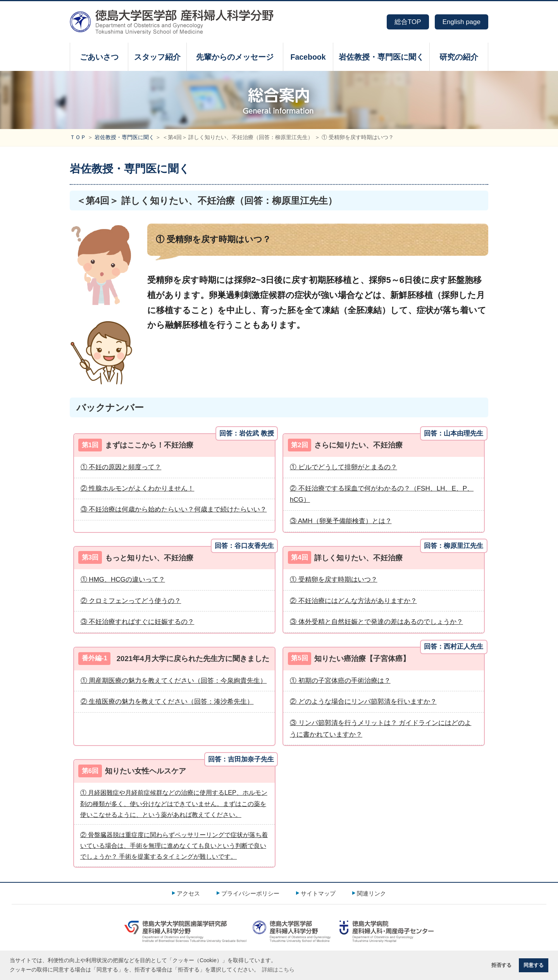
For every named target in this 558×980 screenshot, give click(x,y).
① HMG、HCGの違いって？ (123, 580)
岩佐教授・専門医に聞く (381, 57)
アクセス (188, 893)
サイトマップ (318, 893)
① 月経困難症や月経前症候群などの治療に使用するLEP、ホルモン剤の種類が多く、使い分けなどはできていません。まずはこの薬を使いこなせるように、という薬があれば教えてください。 (174, 803)
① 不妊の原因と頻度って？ (121, 467)
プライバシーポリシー (250, 893)
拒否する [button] (501, 965)
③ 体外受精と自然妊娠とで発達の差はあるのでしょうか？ (376, 622)
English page (462, 22)
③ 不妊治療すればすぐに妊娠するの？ (138, 622)
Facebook (308, 57)
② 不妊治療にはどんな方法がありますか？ (353, 601)
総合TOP (408, 22)
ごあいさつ (99, 57)
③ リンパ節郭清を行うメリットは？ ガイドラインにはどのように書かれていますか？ (381, 729)
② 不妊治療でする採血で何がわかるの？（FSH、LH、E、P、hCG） (382, 494)
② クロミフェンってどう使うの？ (131, 601)
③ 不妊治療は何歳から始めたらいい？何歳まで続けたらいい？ (174, 509)
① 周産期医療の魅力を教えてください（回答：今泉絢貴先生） (174, 681)
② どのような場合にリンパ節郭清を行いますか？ (363, 702)
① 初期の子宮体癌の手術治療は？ (340, 681)
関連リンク (371, 893)
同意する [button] (534, 965)
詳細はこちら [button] (278, 970)
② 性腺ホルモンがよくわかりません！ (138, 488)
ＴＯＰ (78, 137)
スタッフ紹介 (157, 57)
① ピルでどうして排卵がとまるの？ (344, 467)
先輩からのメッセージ (235, 57)
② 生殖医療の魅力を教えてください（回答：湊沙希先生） (167, 702)
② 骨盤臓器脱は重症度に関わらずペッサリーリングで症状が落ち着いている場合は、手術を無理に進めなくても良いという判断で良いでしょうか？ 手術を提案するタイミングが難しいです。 (174, 846)
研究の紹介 (459, 57)
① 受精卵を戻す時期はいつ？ (334, 580)
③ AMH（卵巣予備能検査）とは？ (341, 521)
